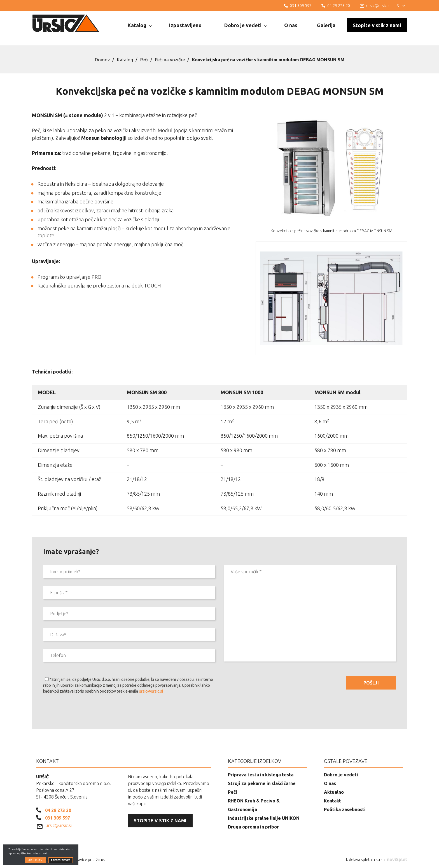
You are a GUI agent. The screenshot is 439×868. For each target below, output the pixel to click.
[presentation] (86, 712)
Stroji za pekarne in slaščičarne (262, 783)
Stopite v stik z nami (377, 25)
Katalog (140, 25)
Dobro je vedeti (246, 25)
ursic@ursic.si (151, 691)
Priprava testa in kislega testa (261, 775)
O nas (291, 25)
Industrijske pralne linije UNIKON (264, 818)
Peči (144, 60)
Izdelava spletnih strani (377, 860)
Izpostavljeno (185, 25)
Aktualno (334, 792)
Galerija (326, 25)
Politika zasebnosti (345, 809)
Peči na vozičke (170, 60)
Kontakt (332, 801)
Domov (102, 60)
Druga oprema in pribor (253, 827)
